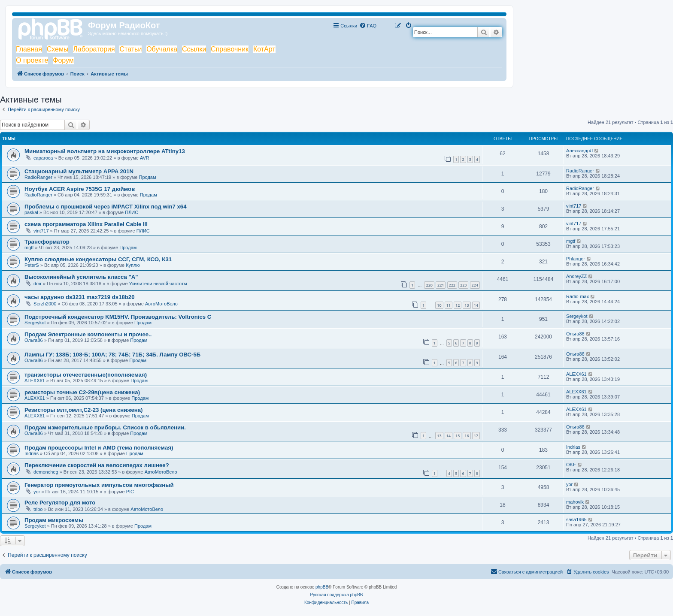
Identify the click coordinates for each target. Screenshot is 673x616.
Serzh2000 (45, 304)
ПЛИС (132, 212)
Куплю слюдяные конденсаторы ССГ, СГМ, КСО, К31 (98, 259)
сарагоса (43, 158)
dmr (38, 284)
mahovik (575, 502)
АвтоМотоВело (161, 304)
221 (441, 285)
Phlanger (576, 259)
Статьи (130, 49)
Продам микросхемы (54, 520)
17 (476, 436)
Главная (29, 49)
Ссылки (194, 49)
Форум (63, 60)
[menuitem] (368, 26)
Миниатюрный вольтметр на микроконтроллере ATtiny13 (105, 151)
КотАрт (264, 49)
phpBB (322, 587)
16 (467, 436)
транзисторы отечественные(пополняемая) (86, 375)
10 (439, 305)
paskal (31, 212)
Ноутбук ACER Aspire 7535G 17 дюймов (80, 189)
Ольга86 (34, 340)
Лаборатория (94, 49)
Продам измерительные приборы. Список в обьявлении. (105, 427)
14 (476, 305)
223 (463, 285)
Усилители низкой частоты (158, 284)
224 (475, 285)
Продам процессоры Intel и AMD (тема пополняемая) (99, 448)
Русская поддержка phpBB (336, 595)
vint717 (574, 206)
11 (449, 305)
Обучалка (162, 49)
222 (452, 285)
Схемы (58, 49)
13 (467, 305)
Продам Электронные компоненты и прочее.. (88, 334)
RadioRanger (38, 177)
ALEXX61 (35, 380)
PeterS (32, 265)
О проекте (32, 60)
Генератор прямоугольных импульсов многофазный (99, 485)
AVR (145, 158)
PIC (130, 492)
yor (37, 492)
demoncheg (46, 472)
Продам (148, 177)
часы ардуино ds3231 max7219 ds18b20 (80, 297)
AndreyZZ (576, 276)
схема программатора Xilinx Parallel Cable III (86, 224)
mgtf (29, 248)
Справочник (230, 49)
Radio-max (578, 296)
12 (458, 305)
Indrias (32, 453)
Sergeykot (35, 323)
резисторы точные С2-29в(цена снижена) (82, 392)
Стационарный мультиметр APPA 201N (79, 171)
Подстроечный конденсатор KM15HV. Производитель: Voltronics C (118, 317)
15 (458, 436)
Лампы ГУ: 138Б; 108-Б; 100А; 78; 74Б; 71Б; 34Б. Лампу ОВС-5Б (112, 355)
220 (429, 285)
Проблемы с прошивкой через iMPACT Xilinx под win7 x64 (106, 207)
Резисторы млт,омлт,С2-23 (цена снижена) (84, 410)
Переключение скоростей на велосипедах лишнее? (97, 465)
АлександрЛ (579, 151)
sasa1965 (576, 519)
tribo (38, 509)
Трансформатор (47, 242)
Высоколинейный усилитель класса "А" (81, 277)
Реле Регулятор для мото (60, 503)
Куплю (133, 265)
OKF (571, 465)
